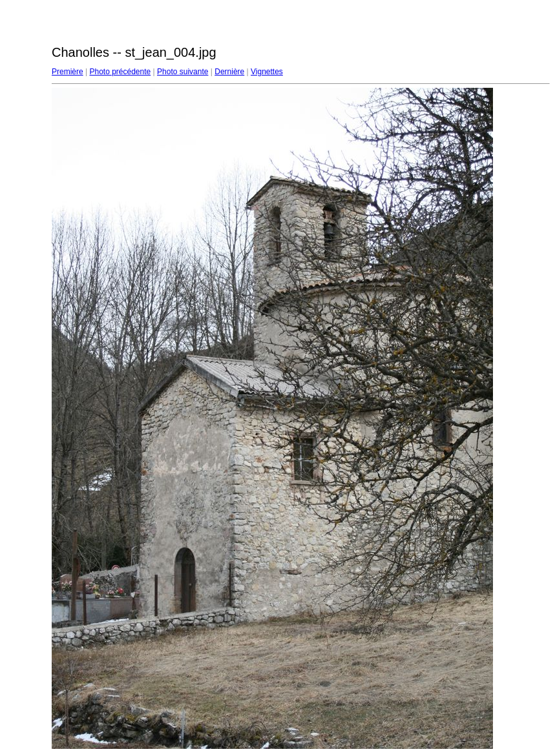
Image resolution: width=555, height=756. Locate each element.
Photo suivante (183, 72)
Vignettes (267, 72)
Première (68, 72)
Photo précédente (120, 72)
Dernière (229, 72)
